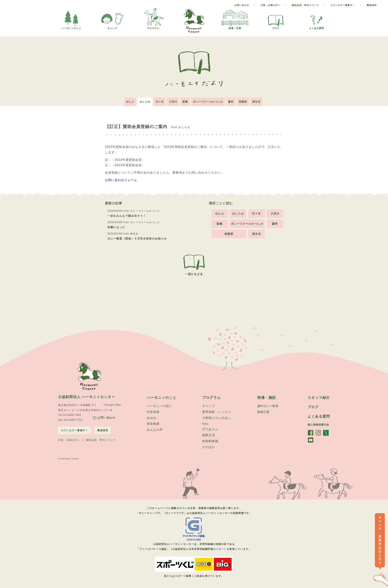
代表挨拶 (153, 411)
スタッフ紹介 (319, 396)
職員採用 (372, 5)
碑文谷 (261, 100)
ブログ (276, 27)
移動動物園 (210, 441)
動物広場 (263, 411)
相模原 (247, 100)
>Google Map (111, 404)
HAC (206, 423)
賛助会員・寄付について (305, 5)
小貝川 (172, 100)
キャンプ (112, 27)
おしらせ (141, 100)
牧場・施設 (267, 396)
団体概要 (153, 424)
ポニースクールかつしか (209, 100)
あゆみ (152, 417)
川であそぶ (210, 429)
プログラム (153, 27)
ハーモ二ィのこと (72, 27)
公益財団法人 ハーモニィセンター (87, 396)
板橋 (185, 100)
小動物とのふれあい (217, 417)
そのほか (209, 448)
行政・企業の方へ (270, 5)
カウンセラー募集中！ (343, 5)
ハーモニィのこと (162, 396)
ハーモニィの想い (160, 405)
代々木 (157, 100)
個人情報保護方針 (318, 424)
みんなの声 (155, 430)
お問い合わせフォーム (121, 179)
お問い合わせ (242, 5)
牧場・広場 (235, 27)
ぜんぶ (125, 100)
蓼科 (233, 100)
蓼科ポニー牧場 (268, 405)
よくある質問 (316, 27)
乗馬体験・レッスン (217, 411)
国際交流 (209, 435)
